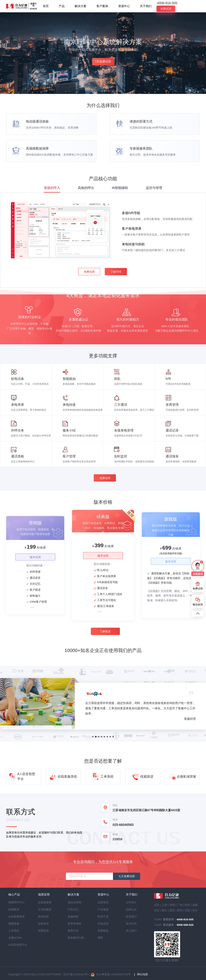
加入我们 (131, 931)
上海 (164, 905)
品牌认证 (131, 909)
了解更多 (105, 634)
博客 (100, 938)
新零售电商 (74, 924)
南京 (164, 910)
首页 (46, 6)
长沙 (195, 910)
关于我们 (146, 6)
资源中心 (124, 6)
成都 (195, 905)
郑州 (180, 910)
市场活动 (103, 924)
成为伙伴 (131, 924)
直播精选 (103, 931)
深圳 (172, 905)
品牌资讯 (103, 902)
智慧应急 (43, 931)
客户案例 (102, 6)
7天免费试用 (103, 62)
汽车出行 (73, 909)
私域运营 (43, 916)
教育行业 (73, 931)
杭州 (187, 905)
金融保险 (73, 916)
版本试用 (37, 562)
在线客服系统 (15, 916)
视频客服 (14, 924)
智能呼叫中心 (15, 902)
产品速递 (103, 909)
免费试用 (166, 9)
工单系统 (14, 931)
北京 (157, 905)
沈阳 (187, 910)
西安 (172, 910)
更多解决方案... (74, 938)
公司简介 (131, 902)
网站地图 (142, 974)
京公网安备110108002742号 (113, 974)
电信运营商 (74, 902)
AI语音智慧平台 (15, 945)
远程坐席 (43, 924)
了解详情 (115, 276)
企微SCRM (15, 938)
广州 (180, 905)
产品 (62, 6)
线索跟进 (14, 909)
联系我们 (131, 916)
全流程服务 (45, 909)
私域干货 (103, 916)
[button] (93, 740)
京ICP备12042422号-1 (77, 974)
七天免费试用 (127, 876)
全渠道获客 (45, 902)
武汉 (157, 910)
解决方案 (81, 6)
